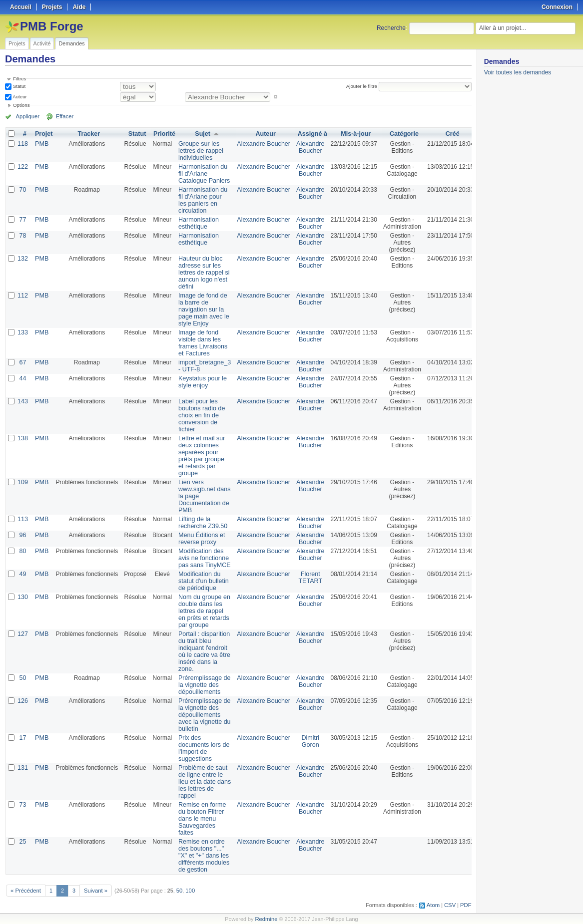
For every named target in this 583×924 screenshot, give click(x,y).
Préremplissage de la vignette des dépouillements (202, 685)
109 (22, 482)
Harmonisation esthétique (197, 223)
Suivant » (94, 890)
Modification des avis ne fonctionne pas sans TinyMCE (202, 558)
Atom (434, 905)
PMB (41, 144)
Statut (18, 86)
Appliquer (26, 116)
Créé (445, 134)
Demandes (71, 43)
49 (22, 574)
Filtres (19, 79)
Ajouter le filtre (363, 86)
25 (22, 842)
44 (22, 378)
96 (22, 535)
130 (22, 597)
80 (22, 551)
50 (22, 678)
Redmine (266, 919)
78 (22, 236)
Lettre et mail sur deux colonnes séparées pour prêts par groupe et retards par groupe (200, 456)
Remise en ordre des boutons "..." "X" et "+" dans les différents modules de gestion (202, 856)
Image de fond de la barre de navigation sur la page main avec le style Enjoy (202, 309)
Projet (43, 134)
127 (22, 634)
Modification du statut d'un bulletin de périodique (201, 581)
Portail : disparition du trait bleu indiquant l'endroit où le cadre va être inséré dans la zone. (202, 651)
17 (22, 738)
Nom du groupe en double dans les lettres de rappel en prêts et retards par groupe (202, 611)
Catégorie (397, 134)
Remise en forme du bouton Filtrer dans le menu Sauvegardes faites (200, 819)
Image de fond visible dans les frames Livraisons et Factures (201, 343)
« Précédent (25, 890)
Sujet (200, 134)
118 (22, 144)
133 (22, 332)
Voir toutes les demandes (518, 72)
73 (22, 805)
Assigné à (306, 134)
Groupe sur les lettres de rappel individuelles (199, 151)
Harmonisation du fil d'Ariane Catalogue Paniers (202, 174)
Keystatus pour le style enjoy (201, 382)
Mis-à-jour (348, 134)
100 (187, 890)
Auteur (19, 97)
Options (21, 105)
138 (22, 438)
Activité (42, 43)
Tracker (88, 134)
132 (22, 259)
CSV (451, 905)
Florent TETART (304, 578)
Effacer (60, 116)
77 (22, 220)
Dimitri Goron (304, 741)
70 (22, 190)
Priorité (163, 134)
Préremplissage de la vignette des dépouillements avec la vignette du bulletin (202, 715)
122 (22, 167)
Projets (17, 43)
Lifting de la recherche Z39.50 (201, 523)
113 (22, 519)
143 (22, 401)
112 (22, 296)
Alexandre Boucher (259, 144)
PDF (466, 905)
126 (22, 701)
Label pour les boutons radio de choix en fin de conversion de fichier (200, 415)
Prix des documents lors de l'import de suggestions (202, 748)
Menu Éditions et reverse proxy (200, 539)
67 (22, 362)
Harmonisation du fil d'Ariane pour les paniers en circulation (201, 200)
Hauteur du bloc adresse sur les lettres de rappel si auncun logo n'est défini (202, 273)
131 (22, 768)
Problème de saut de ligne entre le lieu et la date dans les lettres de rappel (203, 782)
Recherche (391, 28)
